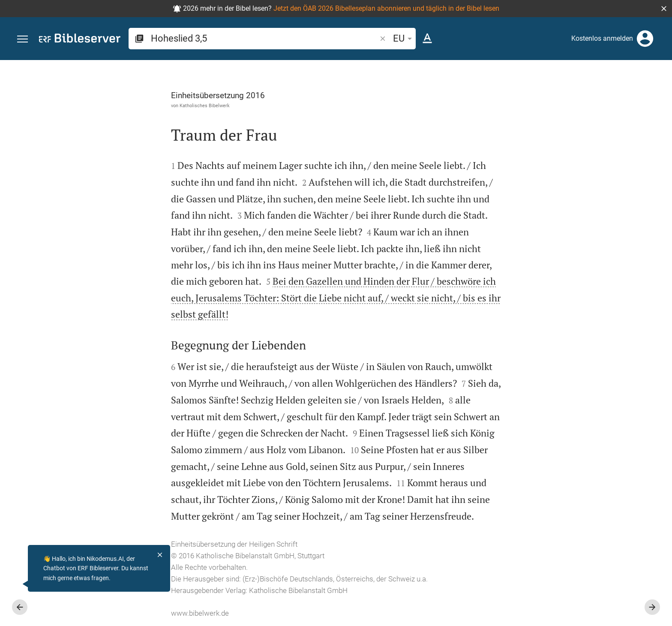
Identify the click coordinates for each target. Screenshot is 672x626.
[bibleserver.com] (80, 40)
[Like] (503, 94)
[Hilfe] (658, 94)
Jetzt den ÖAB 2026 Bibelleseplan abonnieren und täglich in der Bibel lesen (386, 8)
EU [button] (404, 38)
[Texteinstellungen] (427, 39)
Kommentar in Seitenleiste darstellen (569, 295)
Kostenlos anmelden (602, 38)
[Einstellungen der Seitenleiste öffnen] (645, 94)
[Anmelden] (645, 39)
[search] (264, 38)
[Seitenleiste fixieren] (484, 68)
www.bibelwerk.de (103, 613)
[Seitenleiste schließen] (484, 351)
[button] (664, 9)
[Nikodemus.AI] (20, 584)
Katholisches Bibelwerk (108, 105)
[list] (581, 334)
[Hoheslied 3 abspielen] (581, 472)
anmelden (550, 141)
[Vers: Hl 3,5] (561, 76)
